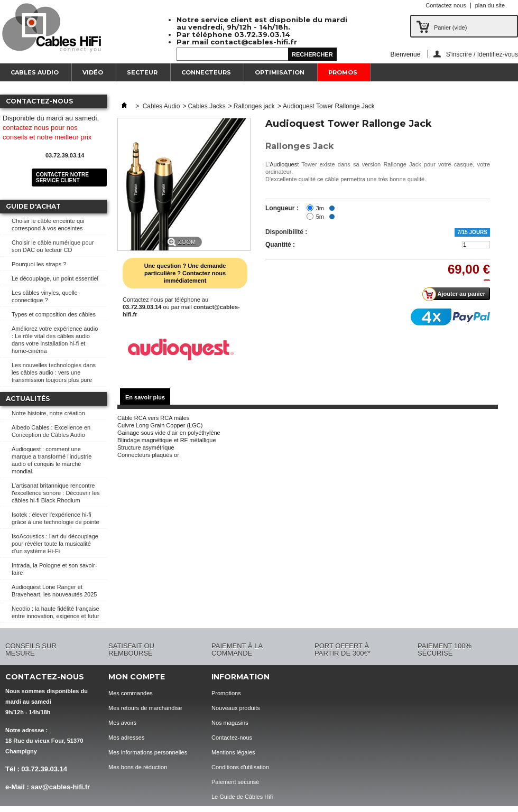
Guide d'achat (33, 206)
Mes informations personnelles (148, 752)
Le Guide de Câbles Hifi (242, 797)
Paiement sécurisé (235, 782)
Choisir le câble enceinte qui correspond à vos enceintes (48, 225)
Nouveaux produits (236, 708)
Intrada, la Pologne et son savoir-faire (54, 569)
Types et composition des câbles (54, 314)
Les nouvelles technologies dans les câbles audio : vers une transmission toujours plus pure (54, 372)
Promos (343, 72)
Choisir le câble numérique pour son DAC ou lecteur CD (53, 246)
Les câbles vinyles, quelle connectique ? (45, 296)
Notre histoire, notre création (48, 413)
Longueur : (282, 208)
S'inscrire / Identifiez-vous (482, 54)
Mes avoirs (122, 723)
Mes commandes (131, 693)
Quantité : (280, 245)
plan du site (490, 5)
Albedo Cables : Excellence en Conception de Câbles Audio (51, 431)
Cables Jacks (206, 106)
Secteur (142, 72)
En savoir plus (145, 397)
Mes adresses (126, 738)
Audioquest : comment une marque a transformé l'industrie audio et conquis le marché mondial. (52, 460)
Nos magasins (230, 723)
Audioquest (284, 164)
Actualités (28, 399)
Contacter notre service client (62, 178)
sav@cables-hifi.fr (60, 787)
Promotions (226, 693)
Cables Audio (35, 72)
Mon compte (137, 677)
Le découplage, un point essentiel (55, 278)
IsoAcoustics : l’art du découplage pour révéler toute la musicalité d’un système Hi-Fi (55, 544)
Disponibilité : (286, 232)
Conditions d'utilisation (240, 767)
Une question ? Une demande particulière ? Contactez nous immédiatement (185, 273)
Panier (450, 27)
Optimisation (280, 72)
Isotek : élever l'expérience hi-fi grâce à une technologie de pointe (55, 518)
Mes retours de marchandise (145, 708)
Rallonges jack (254, 106)
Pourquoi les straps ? (39, 264)
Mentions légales (233, 752)
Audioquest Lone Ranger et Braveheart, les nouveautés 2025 (54, 591)
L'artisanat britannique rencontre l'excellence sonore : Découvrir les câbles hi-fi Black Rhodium (56, 493)
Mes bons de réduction (138, 767)
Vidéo (93, 72)
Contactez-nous (232, 738)
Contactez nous (446, 5)
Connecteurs (206, 72)
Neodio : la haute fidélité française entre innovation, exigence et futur (55, 612)
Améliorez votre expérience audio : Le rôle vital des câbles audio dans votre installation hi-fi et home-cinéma (55, 340)
